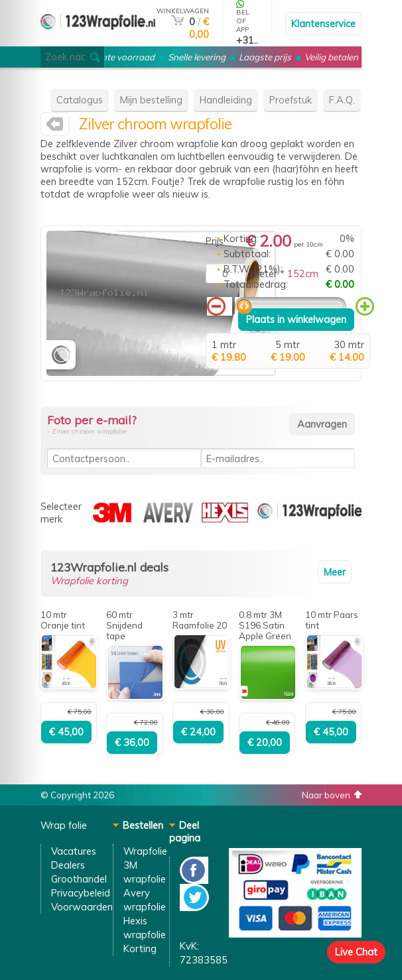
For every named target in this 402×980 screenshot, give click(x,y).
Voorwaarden (82, 907)
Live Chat (356, 952)
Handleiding (226, 100)
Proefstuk (291, 100)
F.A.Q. (342, 100)
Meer (335, 572)
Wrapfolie (145, 851)
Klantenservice (323, 24)
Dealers (68, 865)
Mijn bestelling (151, 100)
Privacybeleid (81, 893)
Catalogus (80, 100)
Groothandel (79, 879)
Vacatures (74, 851)
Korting (140, 949)
